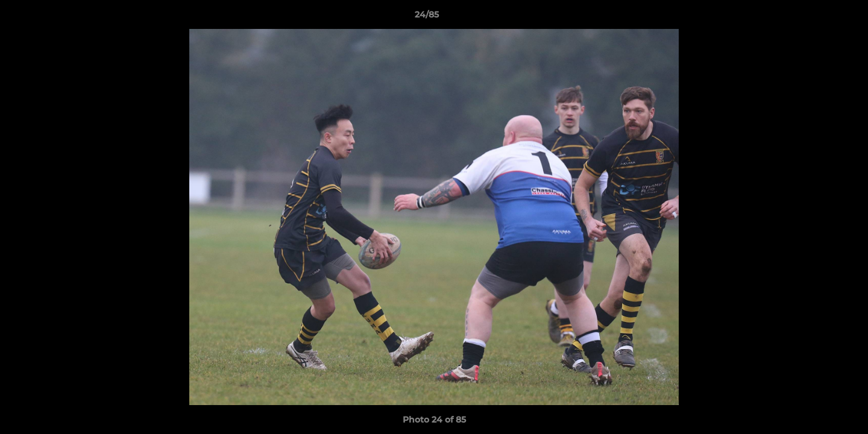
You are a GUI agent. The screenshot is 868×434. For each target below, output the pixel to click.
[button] (817, 17)
